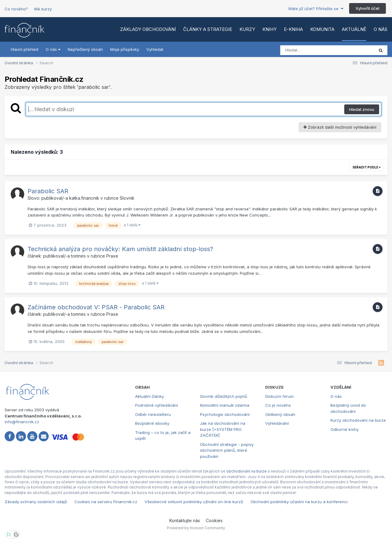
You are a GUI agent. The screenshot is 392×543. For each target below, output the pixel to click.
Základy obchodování (148, 29)
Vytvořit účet (367, 8)
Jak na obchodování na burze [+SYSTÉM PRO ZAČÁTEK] (223, 429)
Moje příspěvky (125, 49)
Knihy (269, 29)
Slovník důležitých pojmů (224, 396)
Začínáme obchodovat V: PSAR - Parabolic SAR (96, 307)
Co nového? (16, 9)
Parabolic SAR (48, 191)
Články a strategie (208, 29)
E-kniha (293, 29)
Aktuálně (354, 29)
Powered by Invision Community (196, 528)
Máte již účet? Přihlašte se (316, 9)
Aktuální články (149, 396)
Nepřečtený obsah (85, 49)
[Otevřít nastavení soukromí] (9, 534)
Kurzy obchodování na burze (358, 420)
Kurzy (247, 29)
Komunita (322, 29)
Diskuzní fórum (279, 396)
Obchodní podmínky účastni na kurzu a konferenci (299, 502)
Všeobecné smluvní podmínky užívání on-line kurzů (194, 502)
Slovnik (127, 198)
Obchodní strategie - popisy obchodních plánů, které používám (227, 450)
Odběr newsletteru (153, 414)
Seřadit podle (367, 167)
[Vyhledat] (315, 50)
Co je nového (278, 405)
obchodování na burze (247, 471)
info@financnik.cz (22, 422)
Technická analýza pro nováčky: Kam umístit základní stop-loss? (120, 249)
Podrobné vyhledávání (156, 405)
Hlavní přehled (24, 49)
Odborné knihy (345, 429)
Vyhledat (155, 49)
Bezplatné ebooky (152, 423)
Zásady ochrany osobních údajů (36, 502)
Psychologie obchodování (225, 414)
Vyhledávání (277, 423)
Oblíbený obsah (280, 414)
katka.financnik (84, 198)
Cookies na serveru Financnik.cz (106, 502)
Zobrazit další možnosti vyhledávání (340, 127)
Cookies (214, 520)
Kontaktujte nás (185, 520)
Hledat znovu (362, 109)
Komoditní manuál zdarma (225, 405)
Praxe (112, 256)
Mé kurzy (43, 9)
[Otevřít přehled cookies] (16, 534)
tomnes (78, 256)
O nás (381, 29)
